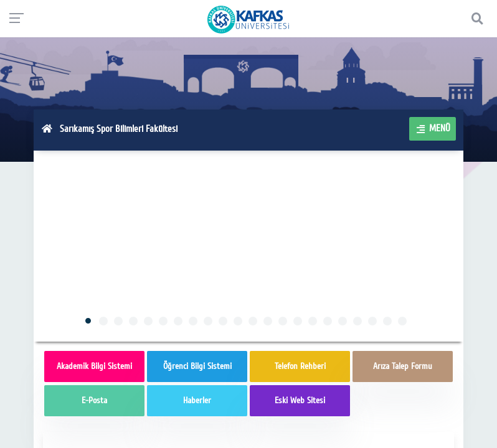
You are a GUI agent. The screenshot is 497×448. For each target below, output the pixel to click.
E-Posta (94, 400)
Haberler (197, 400)
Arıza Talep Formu (403, 366)
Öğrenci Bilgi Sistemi (197, 366)
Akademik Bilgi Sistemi (94, 366)
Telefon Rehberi (300, 366)
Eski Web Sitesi (300, 400)
